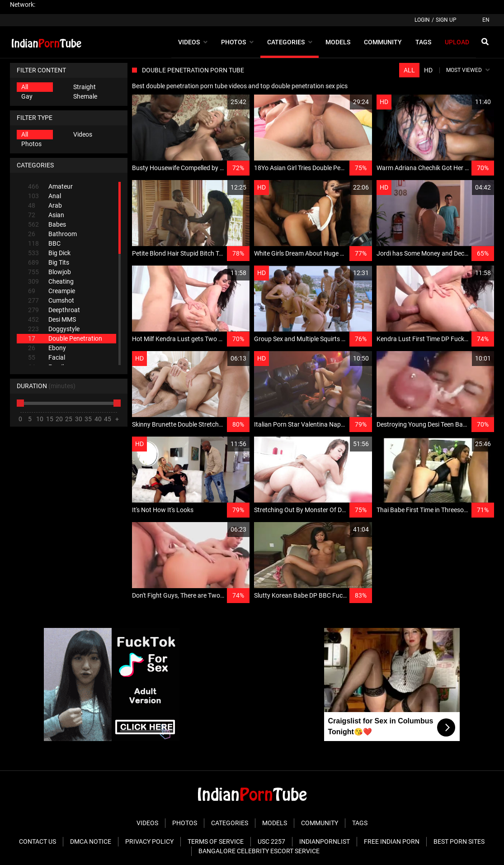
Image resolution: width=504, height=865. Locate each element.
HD (428, 70)
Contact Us (38, 841)
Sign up (446, 20)
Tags (360, 823)
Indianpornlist (325, 841)
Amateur (50, 187)
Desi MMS (52, 320)
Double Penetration (65, 339)
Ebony (47, 348)
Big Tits (49, 263)
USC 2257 (271, 841)
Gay (27, 96)
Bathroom (52, 234)
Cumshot (51, 301)
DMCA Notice (91, 841)
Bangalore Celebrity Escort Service (259, 851)
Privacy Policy (149, 841)
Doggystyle (54, 329)
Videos (83, 134)
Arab (45, 206)
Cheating (51, 282)
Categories (230, 823)
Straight (85, 87)
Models (275, 823)
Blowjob (49, 272)
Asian (46, 215)
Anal (45, 196)
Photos (31, 144)
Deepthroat (54, 310)
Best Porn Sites (459, 841)
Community (320, 823)
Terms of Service (216, 841)
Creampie (52, 291)
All (25, 87)
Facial (47, 358)
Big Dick (49, 253)
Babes (47, 225)
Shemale (85, 96)
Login (422, 20)
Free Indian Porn (392, 841)
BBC (44, 244)
